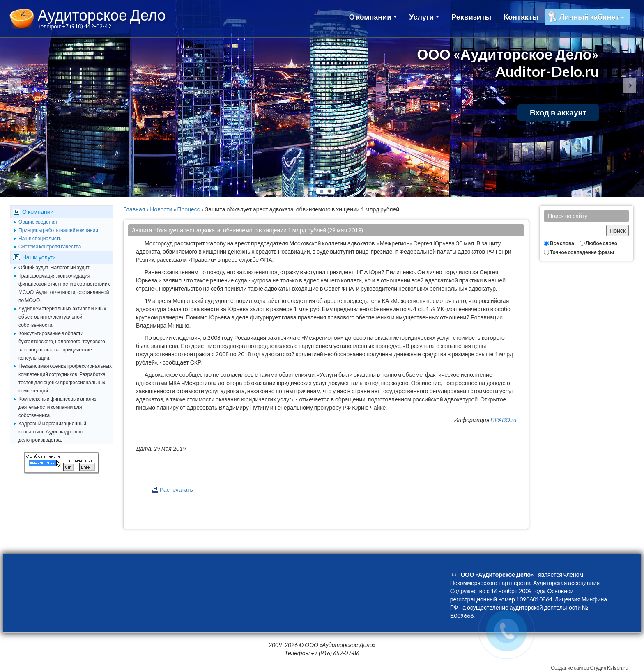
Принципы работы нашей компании (58, 230)
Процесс (189, 209)
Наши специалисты (40, 238)
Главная (134, 209)
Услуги (424, 17)
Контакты (521, 17)
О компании (373, 17)
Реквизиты (471, 17)
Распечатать (176, 490)
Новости (161, 209)
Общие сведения (38, 222)
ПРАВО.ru (503, 420)
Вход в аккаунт (558, 112)
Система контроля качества (50, 247)
